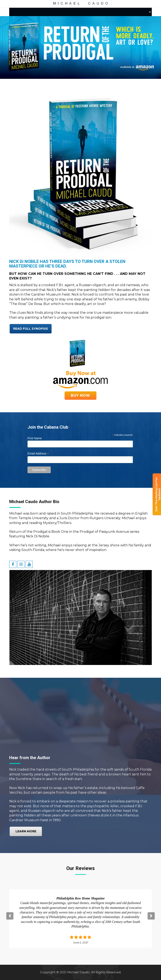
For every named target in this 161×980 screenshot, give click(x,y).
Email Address (38, 454)
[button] (10, 916)
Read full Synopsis (31, 329)
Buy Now (80, 395)
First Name (35, 438)
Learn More (26, 831)
